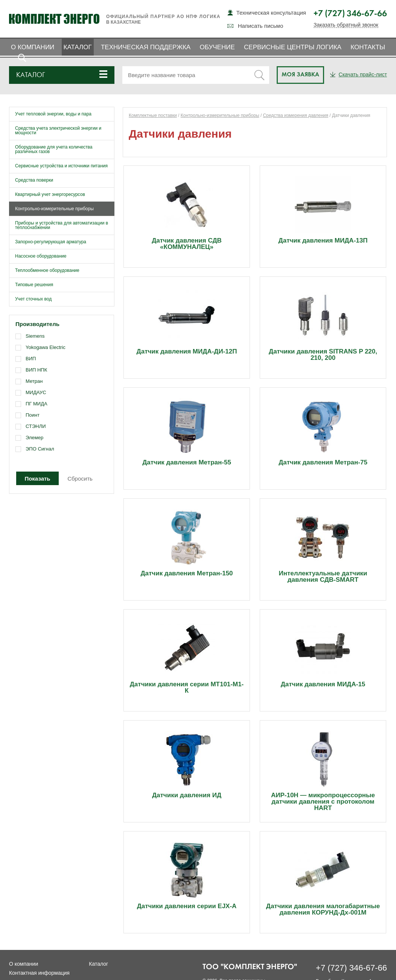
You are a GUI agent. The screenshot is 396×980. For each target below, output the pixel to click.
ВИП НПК (36, 370)
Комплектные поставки (153, 115)
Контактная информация (39, 973)
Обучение (217, 47)
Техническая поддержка (146, 47)
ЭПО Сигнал (40, 449)
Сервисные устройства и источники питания (61, 166)
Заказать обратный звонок (346, 25)
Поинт (33, 415)
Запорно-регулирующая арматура (51, 242)
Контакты (368, 47)
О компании (33, 47)
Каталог (78, 47)
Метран (34, 381)
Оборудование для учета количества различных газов (54, 149)
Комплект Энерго (54, 19)
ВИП (31, 359)
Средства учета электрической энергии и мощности (58, 130)
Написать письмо (261, 26)
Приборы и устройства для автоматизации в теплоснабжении (62, 225)
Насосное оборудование (41, 256)
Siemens (35, 336)
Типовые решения (34, 285)
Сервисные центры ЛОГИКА (293, 47)
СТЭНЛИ (36, 426)
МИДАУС (36, 392)
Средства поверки (34, 180)
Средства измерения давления (296, 115)
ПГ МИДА (37, 404)
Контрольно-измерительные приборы (54, 209)
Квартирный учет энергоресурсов (50, 194)
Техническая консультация (271, 13)
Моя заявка (300, 75)
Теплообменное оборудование (47, 270)
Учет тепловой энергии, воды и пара (53, 114)
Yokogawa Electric (46, 347)
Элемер (34, 438)
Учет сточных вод (33, 299)
